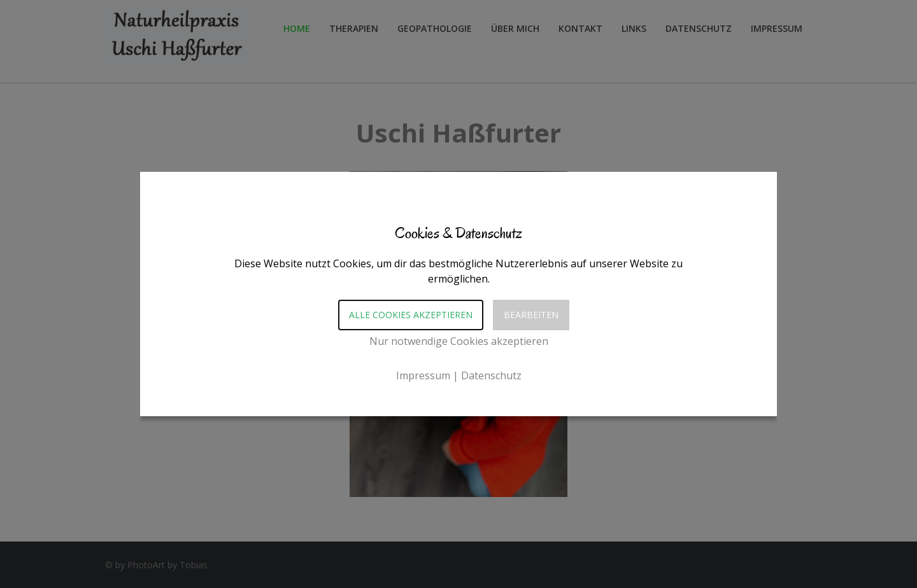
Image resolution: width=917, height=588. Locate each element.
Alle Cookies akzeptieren (411, 315)
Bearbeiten (531, 315)
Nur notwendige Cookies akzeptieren (459, 341)
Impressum (423, 375)
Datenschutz (491, 375)
